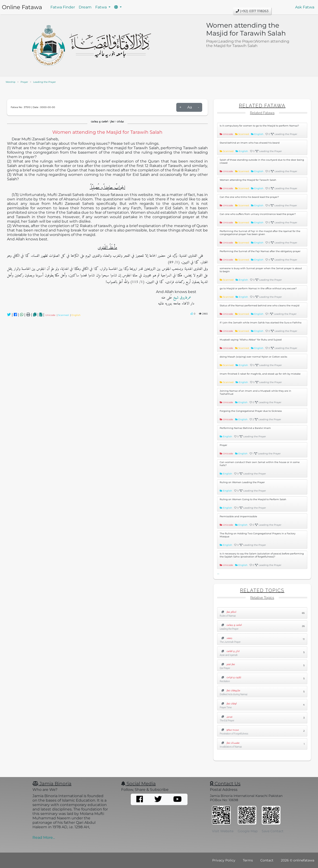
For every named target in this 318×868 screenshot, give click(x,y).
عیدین (226, 717)
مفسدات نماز (230, 743)
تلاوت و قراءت (230, 677)
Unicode (51, 315)
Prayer (24, 82)
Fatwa (101, 7)
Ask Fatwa (305, 7)
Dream (85, 7)
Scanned (64, 315)
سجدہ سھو (229, 730)
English (76, 315)
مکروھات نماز (230, 690)
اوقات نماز (228, 703)
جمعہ (226, 638)
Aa (190, 107)
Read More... (44, 837)
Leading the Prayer (44, 82)
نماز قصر (227, 664)
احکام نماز (228, 612)
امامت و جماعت (231, 625)
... (218, 573)
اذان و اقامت (230, 651)
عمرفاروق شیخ (182, 298)
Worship (11, 82)
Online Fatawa (22, 7)
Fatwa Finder (63, 7)
